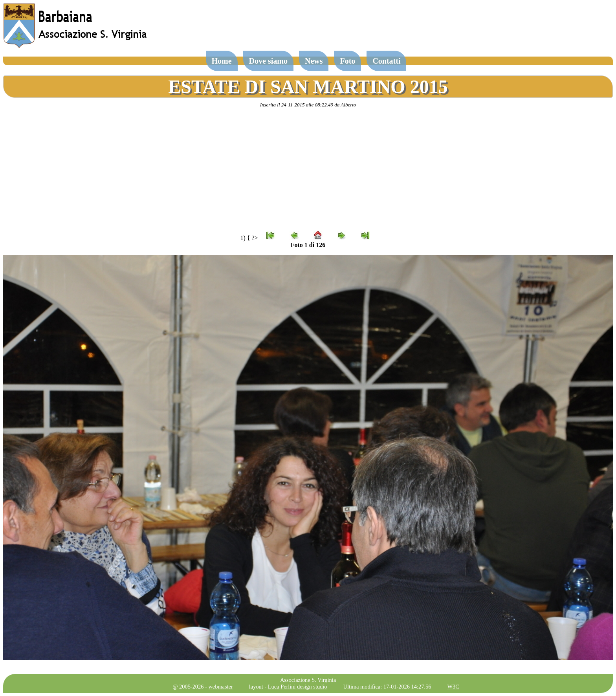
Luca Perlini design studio (298, 687)
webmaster (220, 687)
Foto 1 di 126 (308, 245)
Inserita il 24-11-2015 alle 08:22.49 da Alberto (308, 105)
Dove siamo (268, 61)
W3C (453, 687)
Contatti (386, 61)
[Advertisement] (308, 169)
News (314, 61)
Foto (347, 61)
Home (222, 61)
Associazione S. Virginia (308, 680)
